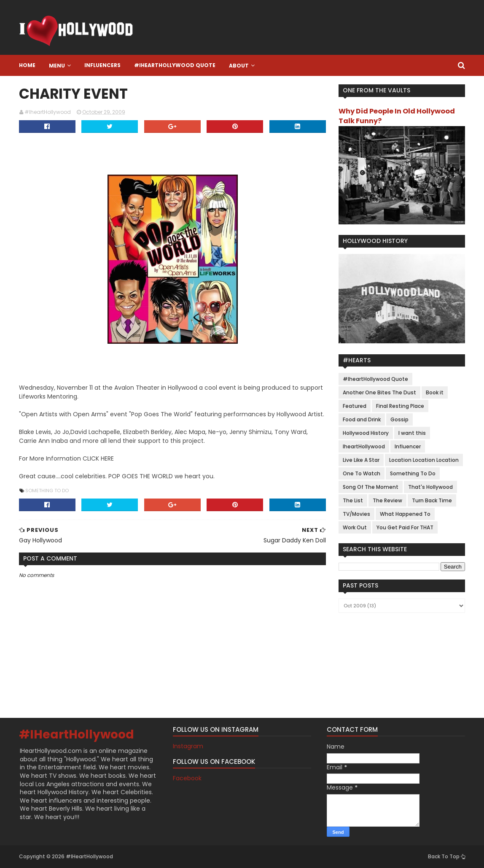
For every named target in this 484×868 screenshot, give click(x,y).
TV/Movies (356, 514)
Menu (57, 66)
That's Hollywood (430, 487)
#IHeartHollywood (77, 735)
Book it (435, 392)
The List (353, 500)
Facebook (187, 778)
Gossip (399, 419)
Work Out (355, 527)
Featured (355, 406)
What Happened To (405, 514)
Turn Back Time (432, 500)
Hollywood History (366, 433)
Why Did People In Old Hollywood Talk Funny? (397, 116)
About (239, 66)
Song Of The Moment (371, 487)
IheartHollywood (364, 446)
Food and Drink (362, 419)
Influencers (102, 65)
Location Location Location (424, 460)
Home (27, 65)
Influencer (408, 446)
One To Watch (362, 473)
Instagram (188, 746)
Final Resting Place (400, 406)
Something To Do (47, 491)
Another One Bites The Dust (379, 392)
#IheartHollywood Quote (175, 65)
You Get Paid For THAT (405, 527)
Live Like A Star (361, 460)
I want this (412, 433)
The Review (387, 500)
